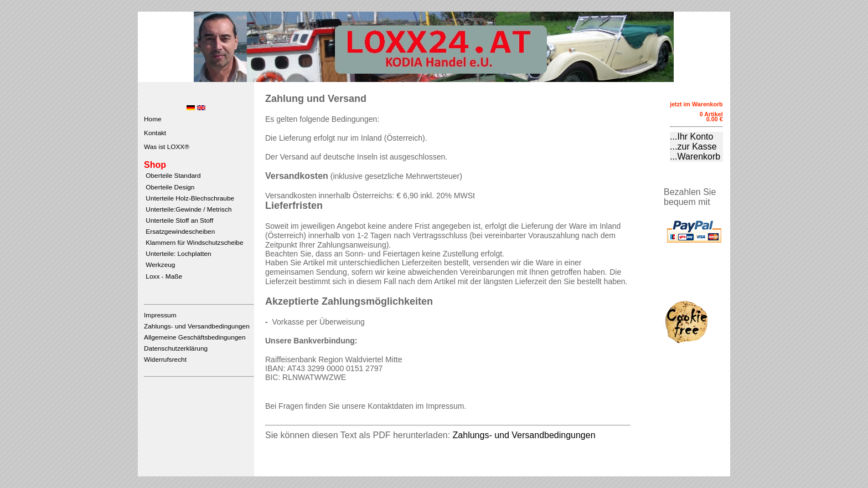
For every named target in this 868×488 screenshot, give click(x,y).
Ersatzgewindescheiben (179, 232)
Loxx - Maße (163, 276)
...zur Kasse (693, 147)
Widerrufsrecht (165, 359)
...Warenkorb (695, 156)
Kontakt (155, 133)
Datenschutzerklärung (176, 348)
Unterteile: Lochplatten (178, 254)
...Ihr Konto (691, 137)
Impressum (160, 315)
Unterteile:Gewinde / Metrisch (188, 209)
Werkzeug (159, 265)
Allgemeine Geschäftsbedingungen (195, 337)
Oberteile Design (169, 187)
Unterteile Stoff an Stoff (179, 220)
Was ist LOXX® (167, 147)
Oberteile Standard (172, 176)
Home (153, 119)
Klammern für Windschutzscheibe (193, 243)
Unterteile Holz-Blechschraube (189, 198)
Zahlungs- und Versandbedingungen (197, 326)
